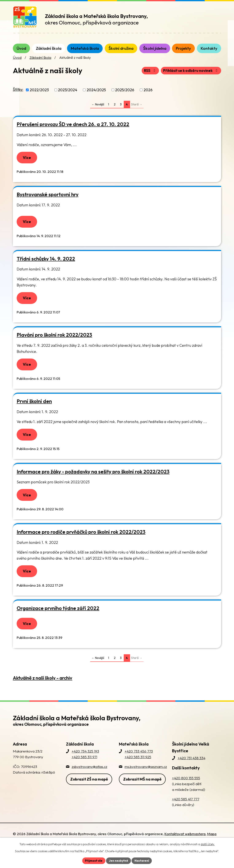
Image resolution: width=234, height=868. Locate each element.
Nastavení (142, 860)
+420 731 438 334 (192, 769)
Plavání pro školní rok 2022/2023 (54, 342)
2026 (148, 95)
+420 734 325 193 (85, 762)
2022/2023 (39, 95)
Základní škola (40, 63)
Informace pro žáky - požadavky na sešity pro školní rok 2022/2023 (93, 480)
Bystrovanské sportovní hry (48, 200)
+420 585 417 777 (186, 810)
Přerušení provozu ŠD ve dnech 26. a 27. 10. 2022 (73, 130)
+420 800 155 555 (186, 789)
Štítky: (18, 95)
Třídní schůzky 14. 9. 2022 (46, 265)
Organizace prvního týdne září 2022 (58, 618)
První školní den (34, 409)
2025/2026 (125, 95)
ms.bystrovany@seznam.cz (146, 777)
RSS (147, 76)
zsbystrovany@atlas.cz (89, 777)
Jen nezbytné (118, 860)
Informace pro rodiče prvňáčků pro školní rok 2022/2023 (81, 541)
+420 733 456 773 (139, 762)
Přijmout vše (93, 860)
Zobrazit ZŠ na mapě (89, 789)
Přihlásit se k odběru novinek (190, 76)
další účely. (208, 844)
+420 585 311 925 (138, 768)
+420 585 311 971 (84, 768)
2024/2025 (96, 95)
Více (28, 163)
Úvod (17, 63)
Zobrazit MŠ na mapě (142, 789)
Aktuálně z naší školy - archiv (43, 689)
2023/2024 (68, 95)
